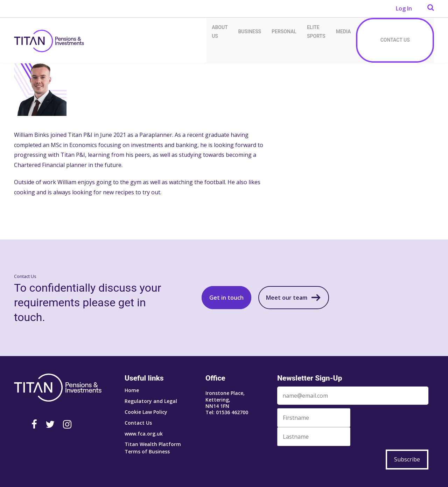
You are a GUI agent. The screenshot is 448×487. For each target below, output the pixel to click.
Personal (284, 32)
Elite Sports (316, 32)
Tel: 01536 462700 (227, 412)
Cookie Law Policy (146, 412)
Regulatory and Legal (151, 401)
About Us (220, 32)
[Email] (353, 396)
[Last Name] (314, 437)
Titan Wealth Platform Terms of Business (153, 448)
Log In (404, 8)
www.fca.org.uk (144, 434)
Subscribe (407, 459)
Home (132, 390)
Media (344, 32)
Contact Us (395, 40)
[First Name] (314, 418)
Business (250, 32)
